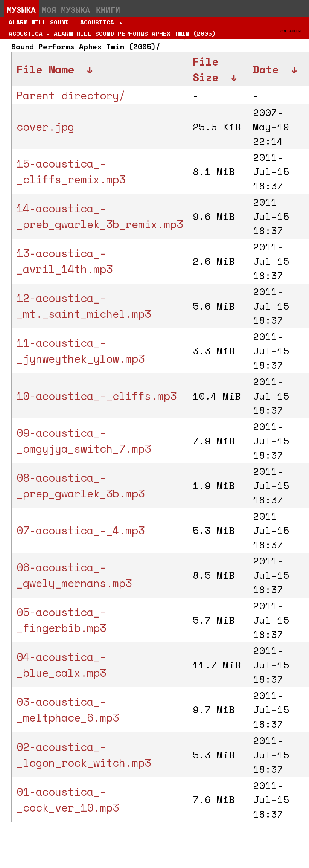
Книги (108, 10)
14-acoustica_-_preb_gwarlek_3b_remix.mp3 (100, 216)
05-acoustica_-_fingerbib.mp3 (61, 620)
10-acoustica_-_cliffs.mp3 (97, 396)
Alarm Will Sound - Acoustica (61, 22)
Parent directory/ (71, 95)
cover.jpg (45, 127)
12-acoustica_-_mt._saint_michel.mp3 (84, 306)
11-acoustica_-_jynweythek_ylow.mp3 (81, 351)
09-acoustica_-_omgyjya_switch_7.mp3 (84, 441)
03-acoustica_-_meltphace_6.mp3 (68, 709)
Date (266, 69)
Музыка (21, 10)
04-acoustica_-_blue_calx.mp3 (61, 665)
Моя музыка (66, 10)
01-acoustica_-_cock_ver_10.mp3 (68, 799)
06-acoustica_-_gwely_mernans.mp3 (74, 575)
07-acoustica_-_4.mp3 (81, 530)
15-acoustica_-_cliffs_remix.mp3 (71, 171)
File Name (45, 69)
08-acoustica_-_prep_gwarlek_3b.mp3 (81, 485)
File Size (205, 69)
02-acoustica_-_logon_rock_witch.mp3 (84, 755)
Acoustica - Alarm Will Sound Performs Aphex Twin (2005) (112, 34)
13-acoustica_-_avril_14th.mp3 (65, 261)
